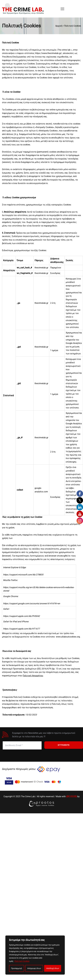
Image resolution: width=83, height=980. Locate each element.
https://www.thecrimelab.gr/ (49, 53)
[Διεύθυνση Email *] (22, 745)
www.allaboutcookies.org (68, 637)
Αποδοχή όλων (53, 968)
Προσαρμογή (17, 968)
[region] (35, 955)
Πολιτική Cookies (22, 961)
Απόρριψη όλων (34, 968)
